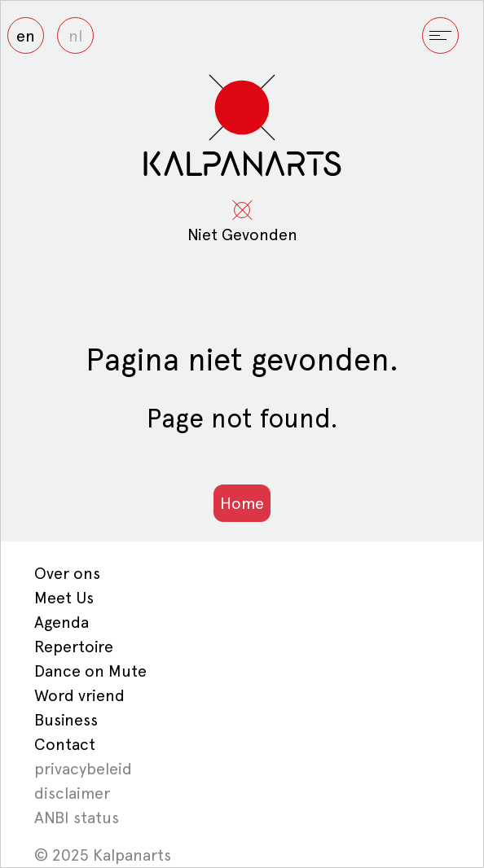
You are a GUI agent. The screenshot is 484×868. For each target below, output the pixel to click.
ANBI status (77, 818)
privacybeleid (83, 769)
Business (66, 720)
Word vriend (79, 695)
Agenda (62, 622)
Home (242, 503)
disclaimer (72, 793)
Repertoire (74, 647)
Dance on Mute (90, 671)
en (26, 36)
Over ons (67, 573)
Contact (65, 744)
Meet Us (64, 598)
